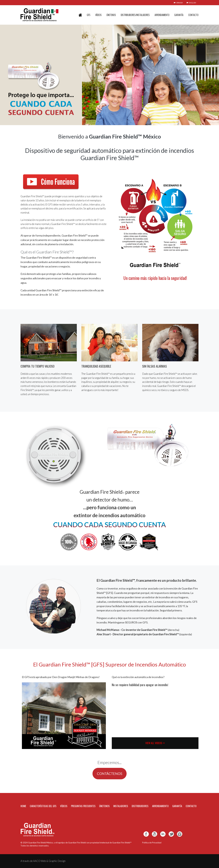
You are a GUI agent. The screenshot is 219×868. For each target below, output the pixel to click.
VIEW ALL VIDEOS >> (155, 743)
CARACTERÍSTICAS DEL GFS (43, 806)
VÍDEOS (98, 15)
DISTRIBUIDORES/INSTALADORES (135, 15)
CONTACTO (193, 15)
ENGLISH (191, 3)
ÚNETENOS (111, 15)
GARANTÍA (179, 15)
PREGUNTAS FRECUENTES (83, 806)
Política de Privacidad (152, 843)
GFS (89, 15)
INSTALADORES (121, 806)
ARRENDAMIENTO (162, 15)
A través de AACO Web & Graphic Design (43, 861)
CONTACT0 (191, 806)
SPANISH (178, 3)
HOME (23, 806)
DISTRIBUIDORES (140, 806)
